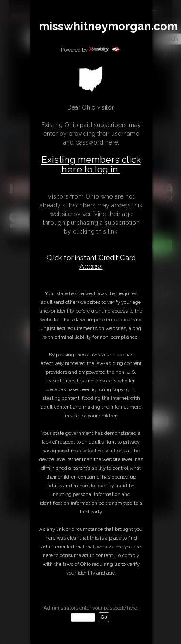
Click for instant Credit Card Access (91, 262)
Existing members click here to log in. (91, 164)
